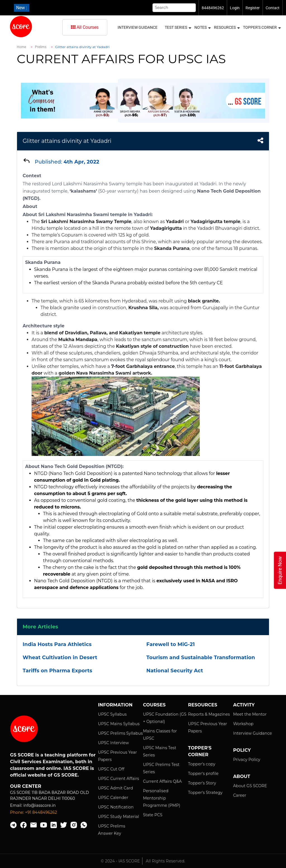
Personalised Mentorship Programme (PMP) (162, 798)
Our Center (26, 786)
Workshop (243, 724)
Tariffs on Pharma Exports (57, 671)
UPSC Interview (114, 743)
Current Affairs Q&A (162, 781)
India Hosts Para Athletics (57, 644)
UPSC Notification (116, 807)
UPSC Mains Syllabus (119, 724)
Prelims (41, 47)
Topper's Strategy (205, 793)
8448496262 (213, 8)
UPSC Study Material (119, 817)
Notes (202, 28)
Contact (273, 8)
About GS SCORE (250, 786)
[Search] (174, 8)
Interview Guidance (138, 27)
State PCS (153, 815)
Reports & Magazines (209, 714)
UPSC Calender (113, 798)
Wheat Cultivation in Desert (60, 657)
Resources (227, 28)
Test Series (178, 28)
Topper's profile (203, 774)
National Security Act (175, 671)
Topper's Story (202, 783)
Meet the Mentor (250, 714)
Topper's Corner (262, 28)
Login (235, 8)
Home (21, 47)
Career (240, 795)
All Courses (85, 27)
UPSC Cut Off (111, 769)
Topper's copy (202, 764)
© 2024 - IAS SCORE (120, 861)
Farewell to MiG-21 (171, 644)
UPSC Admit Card (116, 788)
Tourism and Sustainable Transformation (201, 657)
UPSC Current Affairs (119, 779)
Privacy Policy (247, 760)
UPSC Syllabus (112, 714)
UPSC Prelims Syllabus (121, 733)
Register (253, 8)
